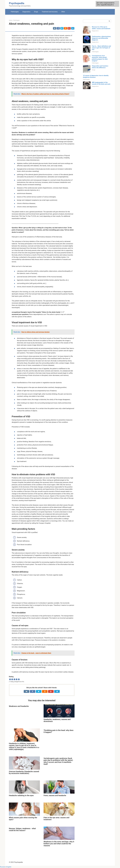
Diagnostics (26, 12)
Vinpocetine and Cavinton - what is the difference (100, 67)
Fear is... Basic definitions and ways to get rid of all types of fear (101, 48)
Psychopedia (17, 3)
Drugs (36, 12)
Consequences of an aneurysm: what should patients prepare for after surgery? (100, 58)
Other (63, 12)
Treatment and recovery (50, 12)
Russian (3, 867)
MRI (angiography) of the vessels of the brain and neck (101, 83)
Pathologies (15, 12)
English (9, 867)
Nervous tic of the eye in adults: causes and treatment (101, 28)
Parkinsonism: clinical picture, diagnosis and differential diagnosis (101, 38)
